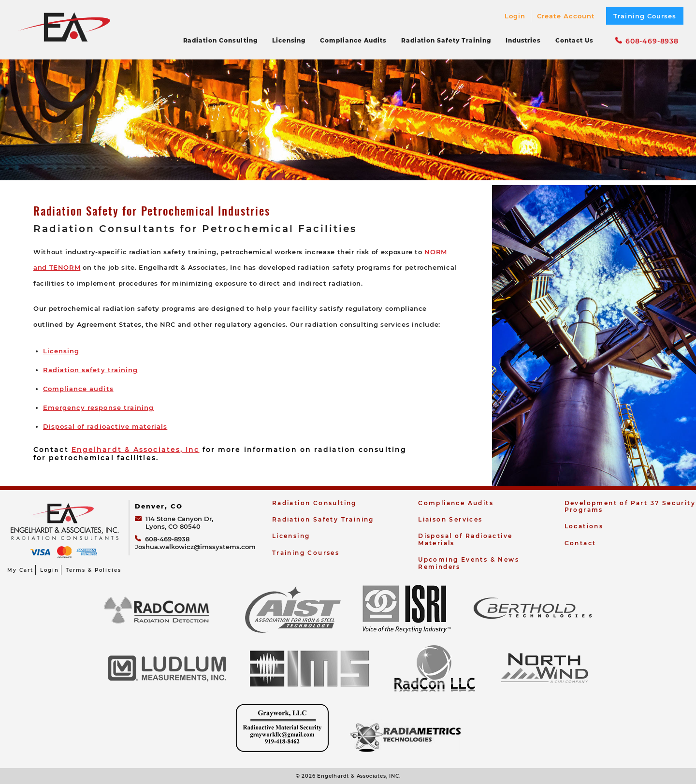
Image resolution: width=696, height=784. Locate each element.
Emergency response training (98, 407)
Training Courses (645, 16)
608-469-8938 (647, 41)
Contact (580, 543)
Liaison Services (450, 519)
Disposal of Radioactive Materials (465, 539)
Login (515, 16)
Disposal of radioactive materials (105, 426)
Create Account (566, 16)
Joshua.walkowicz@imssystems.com (195, 547)
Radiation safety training (90, 370)
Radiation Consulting (220, 40)
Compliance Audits (353, 40)
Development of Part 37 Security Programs (630, 506)
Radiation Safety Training (446, 40)
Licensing (289, 40)
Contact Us (574, 40)
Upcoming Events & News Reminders (469, 563)
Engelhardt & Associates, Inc (136, 450)
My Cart (20, 570)
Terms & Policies (94, 570)
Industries (523, 40)
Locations (584, 526)
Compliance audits (78, 389)
